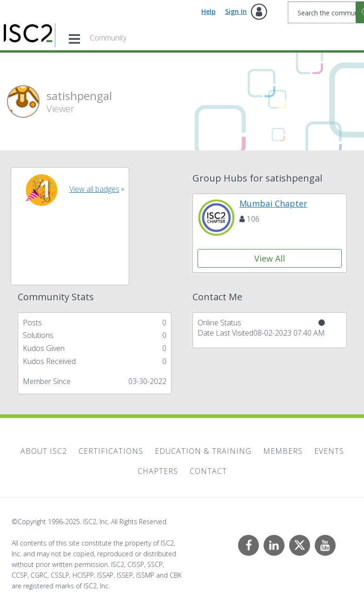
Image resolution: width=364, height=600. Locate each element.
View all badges (94, 189)
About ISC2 (44, 451)
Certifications (111, 451)
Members (283, 451)
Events (329, 451)
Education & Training (203, 451)
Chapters (158, 471)
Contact (208, 471)
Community (108, 38)
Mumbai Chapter (273, 203)
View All (270, 258)
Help (208, 11)
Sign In (236, 11)
